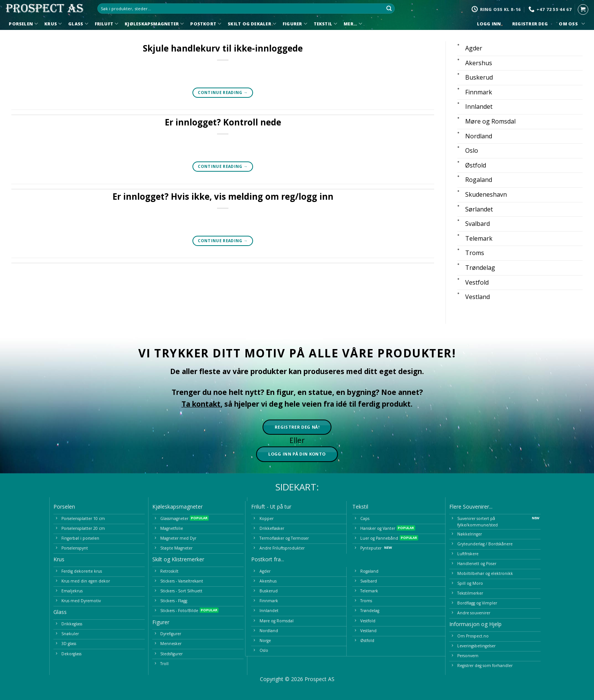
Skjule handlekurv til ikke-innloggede (223, 48)
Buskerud (479, 77)
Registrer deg (530, 24)
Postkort (206, 24)
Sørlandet (479, 209)
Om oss (571, 24)
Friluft (107, 24)
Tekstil (326, 24)
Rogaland (479, 180)
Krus (53, 24)
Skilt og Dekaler (252, 24)
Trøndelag (480, 268)
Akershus (479, 63)
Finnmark (479, 92)
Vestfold (477, 282)
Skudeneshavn (486, 194)
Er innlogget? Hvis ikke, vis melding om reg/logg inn (223, 197)
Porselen (23, 24)
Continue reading (223, 93)
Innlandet (479, 106)
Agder (474, 48)
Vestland (478, 297)
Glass (78, 24)
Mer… (353, 24)
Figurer (295, 24)
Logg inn (489, 24)
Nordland (479, 136)
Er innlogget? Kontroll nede (223, 122)
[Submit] (389, 9)
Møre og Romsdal (490, 121)
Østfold (476, 165)
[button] (583, 9)
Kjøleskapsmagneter (154, 24)
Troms (475, 253)
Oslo (472, 150)
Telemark (479, 238)
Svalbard (478, 224)
